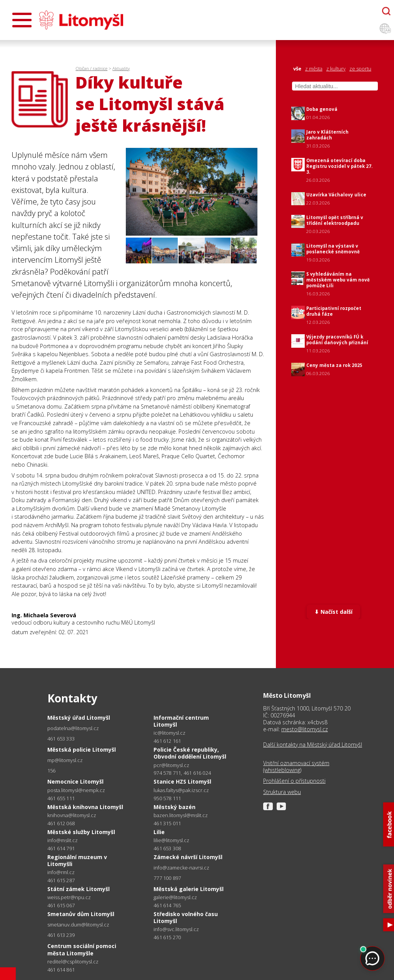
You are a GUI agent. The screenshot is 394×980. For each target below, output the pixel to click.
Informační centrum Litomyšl (181, 721)
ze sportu (360, 69)
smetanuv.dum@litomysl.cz (78, 925)
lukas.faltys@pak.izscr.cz (181, 790)
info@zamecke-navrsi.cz (181, 868)
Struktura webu (282, 792)
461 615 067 (61, 905)
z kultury (336, 69)
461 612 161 (167, 741)
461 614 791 (61, 848)
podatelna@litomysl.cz (73, 728)
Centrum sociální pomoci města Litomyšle (82, 949)
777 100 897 (167, 878)
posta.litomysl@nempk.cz (76, 790)
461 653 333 (61, 739)
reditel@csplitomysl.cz (73, 962)
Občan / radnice (91, 68)
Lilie (159, 832)
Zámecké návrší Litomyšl (188, 857)
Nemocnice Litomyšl (75, 781)
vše (297, 69)
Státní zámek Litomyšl (78, 889)
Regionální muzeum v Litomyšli (77, 860)
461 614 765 (167, 905)
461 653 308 (167, 848)
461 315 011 (167, 823)
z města (314, 69)
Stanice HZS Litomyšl (182, 781)
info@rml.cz (61, 872)
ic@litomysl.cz (169, 733)
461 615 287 (61, 880)
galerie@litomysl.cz (175, 897)
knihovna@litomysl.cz (72, 815)
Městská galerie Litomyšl (189, 889)
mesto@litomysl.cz (305, 729)
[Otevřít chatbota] (386, 11)
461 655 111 (61, 798)
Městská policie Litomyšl (82, 750)
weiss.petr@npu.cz (69, 897)
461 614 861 (61, 970)
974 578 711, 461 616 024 (182, 773)
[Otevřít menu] (22, 20)
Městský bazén (174, 807)
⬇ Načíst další (333, 612)
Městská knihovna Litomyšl (85, 807)
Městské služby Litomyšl (81, 832)
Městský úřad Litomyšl (79, 718)
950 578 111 (167, 798)
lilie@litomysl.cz (171, 840)
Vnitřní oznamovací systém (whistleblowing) (296, 767)
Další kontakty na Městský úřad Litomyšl (313, 745)
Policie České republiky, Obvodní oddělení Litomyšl (190, 753)
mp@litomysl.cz (65, 760)
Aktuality (121, 68)
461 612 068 (61, 823)
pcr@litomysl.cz (171, 765)
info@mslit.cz (63, 840)
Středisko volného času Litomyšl (186, 917)
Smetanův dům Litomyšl (81, 914)
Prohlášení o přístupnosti (294, 781)
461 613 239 (61, 935)
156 (52, 771)
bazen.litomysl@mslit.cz (181, 815)
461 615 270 (167, 937)
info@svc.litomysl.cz (176, 929)
